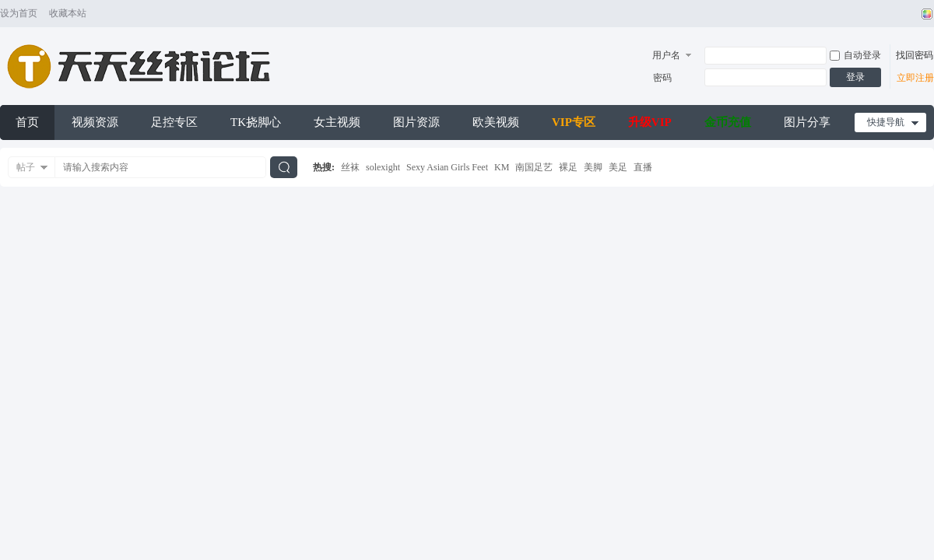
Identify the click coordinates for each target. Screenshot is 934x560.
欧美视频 (496, 122)
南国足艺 (534, 167)
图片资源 (416, 122)
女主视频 (337, 122)
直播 (643, 167)
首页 (27, 122)
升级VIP (650, 122)
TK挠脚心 (256, 122)
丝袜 (350, 167)
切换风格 (925, 14)
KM (502, 167)
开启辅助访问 (912, 14)
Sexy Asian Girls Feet (447, 167)
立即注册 (915, 78)
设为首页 (19, 13)
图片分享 (807, 122)
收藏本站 (68, 13)
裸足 (568, 167)
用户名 (666, 55)
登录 (855, 77)
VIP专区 (574, 122)
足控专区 (174, 122)
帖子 (26, 167)
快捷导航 (886, 122)
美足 (618, 167)
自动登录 (855, 55)
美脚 (593, 167)
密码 (662, 78)
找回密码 (915, 55)
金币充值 (728, 122)
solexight (383, 167)
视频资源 (95, 122)
